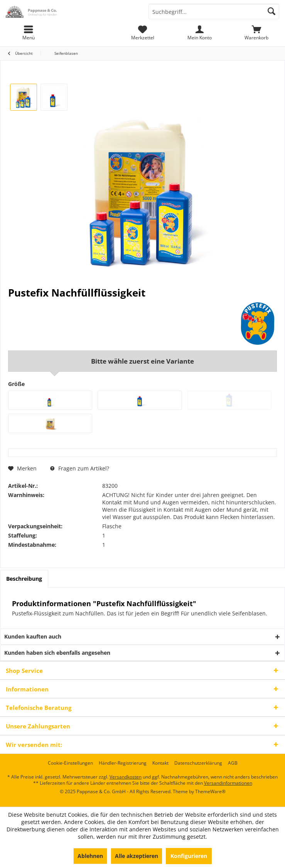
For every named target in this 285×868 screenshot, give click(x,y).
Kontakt (160, 763)
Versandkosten (126, 777)
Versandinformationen (228, 783)
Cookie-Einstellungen (70, 763)
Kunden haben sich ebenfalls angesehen (57, 653)
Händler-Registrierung (123, 763)
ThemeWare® (210, 791)
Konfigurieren (189, 856)
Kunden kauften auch (33, 636)
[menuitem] (256, 33)
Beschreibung (24, 579)
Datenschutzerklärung (198, 763)
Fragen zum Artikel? (80, 468)
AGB (233, 763)
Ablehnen (90, 856)
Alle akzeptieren (137, 856)
